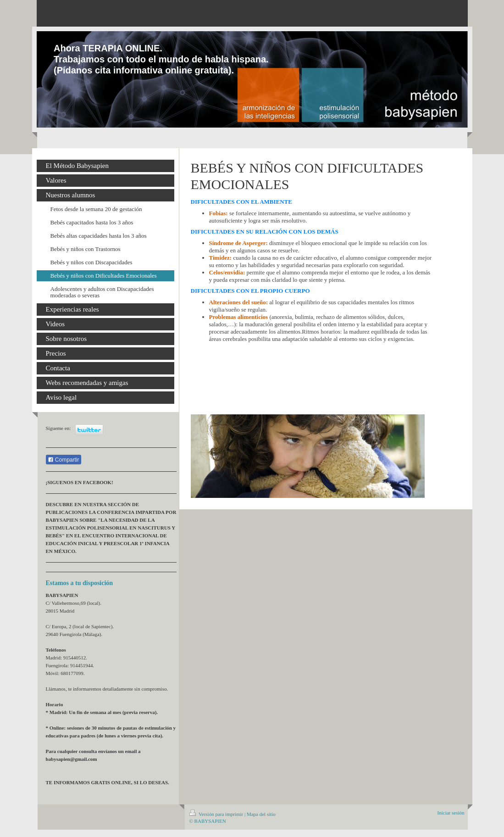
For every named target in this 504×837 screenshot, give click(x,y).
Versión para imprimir (217, 814)
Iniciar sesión (451, 813)
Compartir (64, 460)
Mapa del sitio (261, 814)
